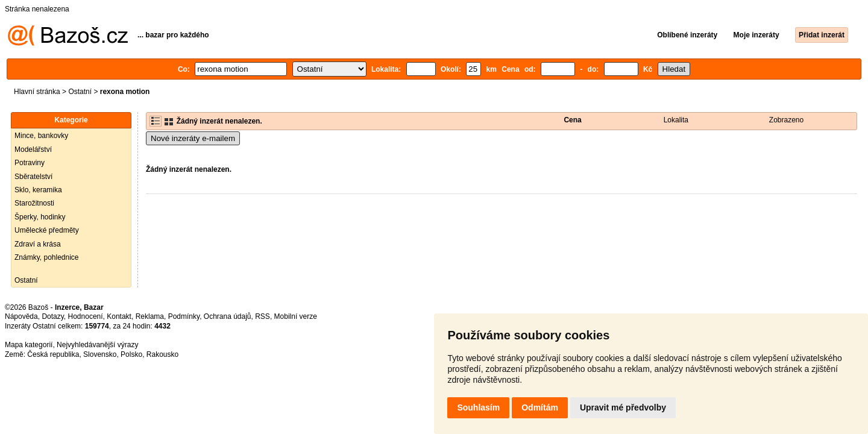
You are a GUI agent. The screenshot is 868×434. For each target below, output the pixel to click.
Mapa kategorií (29, 345)
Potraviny (30, 163)
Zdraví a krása (38, 244)
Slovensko (100, 354)
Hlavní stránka (37, 92)
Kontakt (119, 316)
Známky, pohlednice (47, 257)
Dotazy (52, 316)
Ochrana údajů (228, 316)
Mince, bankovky (41, 136)
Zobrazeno (786, 120)
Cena (572, 120)
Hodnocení (86, 316)
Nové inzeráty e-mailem (193, 138)
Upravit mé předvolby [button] (623, 407)
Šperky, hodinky (40, 217)
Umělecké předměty (47, 230)
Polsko (131, 354)
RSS (263, 316)
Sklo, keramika (38, 190)
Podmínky (184, 316)
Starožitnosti (34, 203)
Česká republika (53, 354)
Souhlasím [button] (478, 407)
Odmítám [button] (540, 407)
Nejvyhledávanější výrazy (97, 345)
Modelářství (33, 149)
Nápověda (21, 316)
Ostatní (80, 92)
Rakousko (162, 354)
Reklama (150, 316)
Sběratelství (33, 177)
